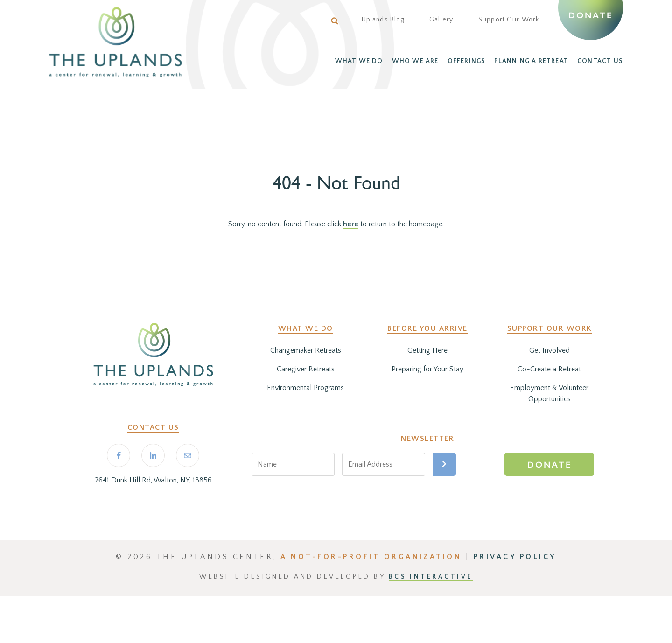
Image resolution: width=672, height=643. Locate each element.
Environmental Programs (305, 388)
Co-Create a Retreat (549, 369)
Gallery (441, 20)
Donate (590, 15)
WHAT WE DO (359, 61)
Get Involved (549, 350)
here (351, 224)
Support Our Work (509, 20)
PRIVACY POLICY (515, 557)
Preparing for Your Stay (427, 369)
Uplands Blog (383, 20)
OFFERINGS (467, 61)
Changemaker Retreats (306, 350)
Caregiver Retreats (306, 369)
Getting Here (427, 350)
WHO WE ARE (415, 61)
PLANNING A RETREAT (531, 61)
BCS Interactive (431, 577)
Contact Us (153, 428)
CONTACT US (600, 61)
